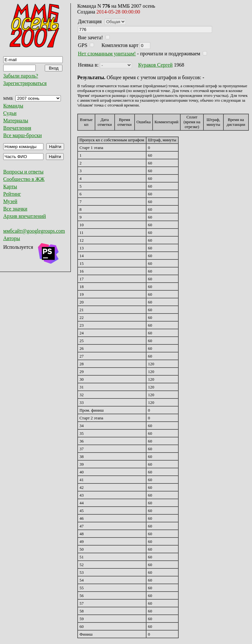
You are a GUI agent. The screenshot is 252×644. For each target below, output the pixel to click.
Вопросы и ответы (23, 172)
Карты (10, 187)
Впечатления (17, 128)
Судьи (10, 113)
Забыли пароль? (21, 76)
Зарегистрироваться (25, 83)
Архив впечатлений (25, 216)
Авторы (12, 238)
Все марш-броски (23, 135)
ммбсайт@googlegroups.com (34, 231)
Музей (10, 201)
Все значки (15, 209)
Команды (13, 106)
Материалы (16, 121)
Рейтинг (12, 194)
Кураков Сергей (155, 65)
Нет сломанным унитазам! (107, 54)
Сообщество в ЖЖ (24, 179)
